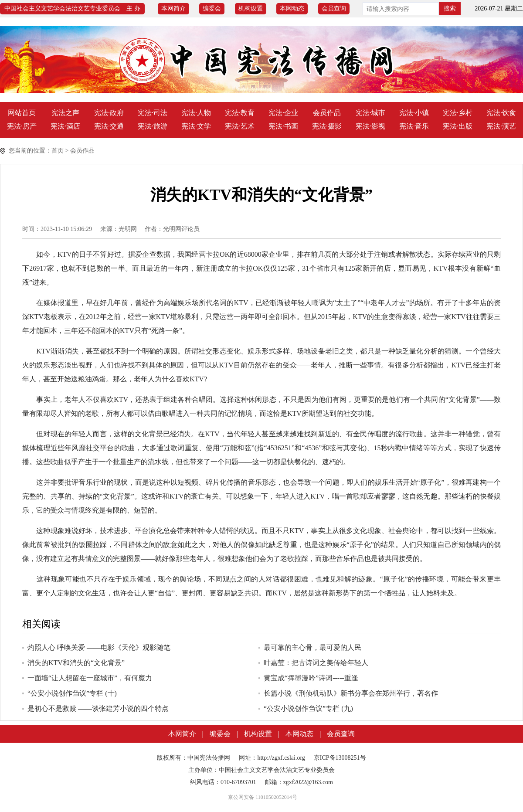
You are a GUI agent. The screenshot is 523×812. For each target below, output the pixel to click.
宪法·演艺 (501, 126)
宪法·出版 (458, 126)
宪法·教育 (240, 113)
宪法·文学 (196, 126)
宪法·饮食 (501, 113)
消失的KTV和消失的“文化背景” (76, 663)
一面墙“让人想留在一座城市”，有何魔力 (90, 678)
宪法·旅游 (153, 126)
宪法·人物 (196, 113)
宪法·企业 (283, 113)
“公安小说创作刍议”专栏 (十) (72, 693)
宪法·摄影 (327, 126)
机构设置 (251, 8)
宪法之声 (65, 113)
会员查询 (334, 8)
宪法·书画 (283, 126)
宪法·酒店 (65, 126)
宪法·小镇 (414, 113)
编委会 (212, 8)
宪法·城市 (370, 113)
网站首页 (22, 113)
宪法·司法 (153, 113)
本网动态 (292, 8)
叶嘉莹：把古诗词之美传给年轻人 (316, 663)
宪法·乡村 (458, 113)
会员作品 (327, 113)
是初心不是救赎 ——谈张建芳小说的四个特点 (98, 708)
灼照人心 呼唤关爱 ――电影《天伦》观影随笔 (99, 647)
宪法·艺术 (240, 126)
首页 (58, 151)
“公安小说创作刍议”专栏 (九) (308, 708)
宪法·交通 (109, 126)
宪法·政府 (109, 113)
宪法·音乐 (414, 126)
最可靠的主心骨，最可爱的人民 (312, 647)
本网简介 (173, 8)
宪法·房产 (22, 126)
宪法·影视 (370, 126)
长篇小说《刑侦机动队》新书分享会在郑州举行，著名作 (351, 693)
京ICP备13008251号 (340, 758)
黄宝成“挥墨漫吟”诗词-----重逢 (311, 678)
